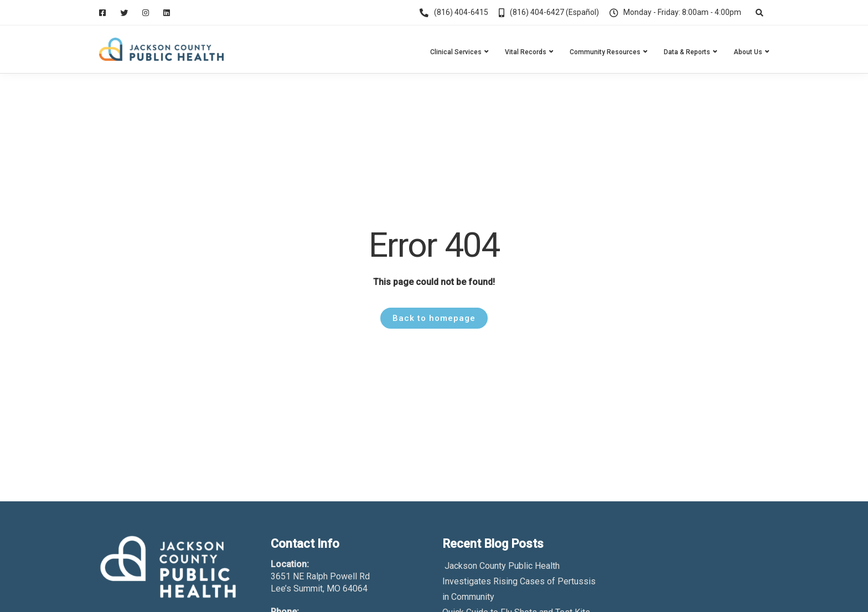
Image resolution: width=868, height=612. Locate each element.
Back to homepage (434, 318)
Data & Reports (687, 52)
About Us (748, 52)
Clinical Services (456, 52)
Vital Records (526, 52)
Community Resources (605, 52)
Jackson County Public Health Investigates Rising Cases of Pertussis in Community (519, 581)
